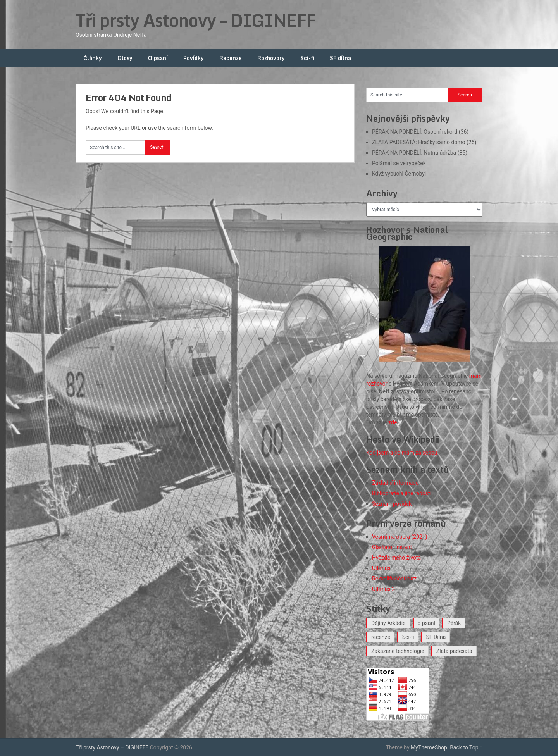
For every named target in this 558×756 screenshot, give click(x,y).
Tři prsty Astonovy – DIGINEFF (195, 20)
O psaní (158, 58)
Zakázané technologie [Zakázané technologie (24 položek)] (398, 651)
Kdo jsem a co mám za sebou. (402, 453)
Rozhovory (271, 58)
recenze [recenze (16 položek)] (381, 637)
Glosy (125, 58)
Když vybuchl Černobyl (399, 174)
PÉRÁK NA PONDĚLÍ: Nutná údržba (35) (420, 153)
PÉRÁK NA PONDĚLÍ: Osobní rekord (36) (420, 132)
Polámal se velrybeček (399, 163)
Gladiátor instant (392, 547)
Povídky (194, 58)
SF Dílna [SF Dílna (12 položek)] (436, 637)
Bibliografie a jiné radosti (402, 493)
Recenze (231, 58)
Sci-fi (307, 58)
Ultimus (381, 568)
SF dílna (340, 58)
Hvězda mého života (396, 558)
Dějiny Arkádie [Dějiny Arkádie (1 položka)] (388, 623)
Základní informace (395, 483)
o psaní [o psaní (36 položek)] (426, 623)
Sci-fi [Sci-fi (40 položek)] (408, 637)
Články (93, 58)
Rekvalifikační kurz (394, 579)
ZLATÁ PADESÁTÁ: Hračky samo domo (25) (424, 142)
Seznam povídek (392, 504)
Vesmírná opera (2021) (400, 537)
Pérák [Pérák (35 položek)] (454, 623)
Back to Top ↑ (466, 747)
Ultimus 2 (383, 589)
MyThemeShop (429, 747)
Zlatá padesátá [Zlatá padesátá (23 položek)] (454, 651)
